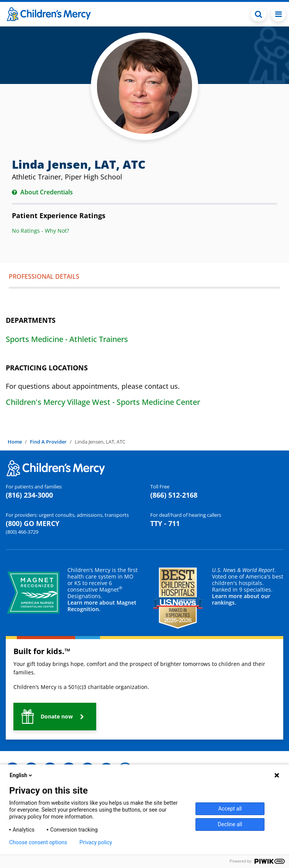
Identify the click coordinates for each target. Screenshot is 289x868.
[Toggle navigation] (278, 14)
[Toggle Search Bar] (259, 14)
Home (15, 442)
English (21, 775)
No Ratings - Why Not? (40, 231)
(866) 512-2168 (174, 495)
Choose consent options (38, 842)
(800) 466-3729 (22, 532)
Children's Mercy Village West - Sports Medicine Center (103, 402)
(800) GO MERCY (33, 523)
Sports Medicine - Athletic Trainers (67, 339)
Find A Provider (48, 442)
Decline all (230, 824)
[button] (55, 717)
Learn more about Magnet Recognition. (102, 606)
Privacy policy (96, 842)
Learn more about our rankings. (241, 599)
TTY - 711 (165, 523)
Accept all (230, 809)
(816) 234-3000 (29, 495)
